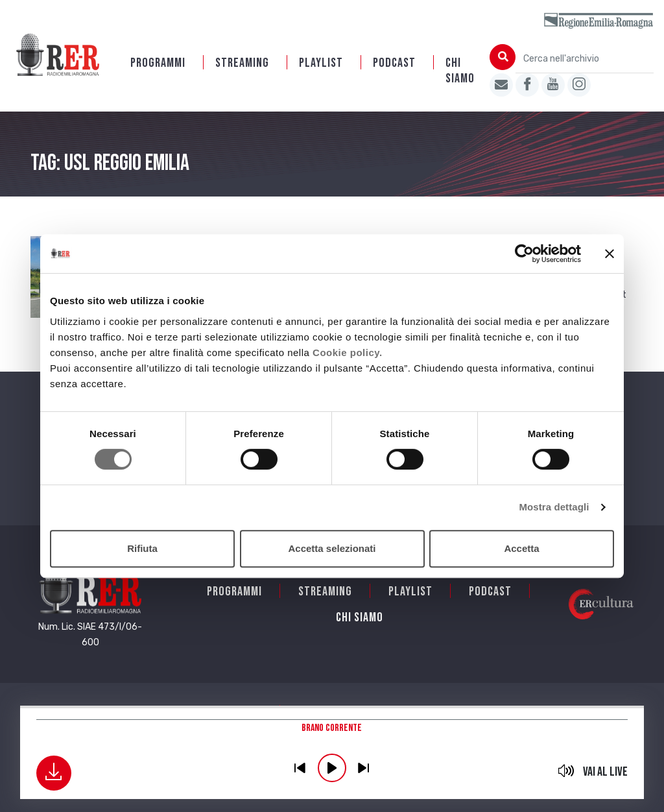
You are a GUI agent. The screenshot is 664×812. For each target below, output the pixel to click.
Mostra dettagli (554, 507)
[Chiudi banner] (610, 254)
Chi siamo (460, 71)
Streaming (242, 63)
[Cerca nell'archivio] (585, 59)
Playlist (321, 63)
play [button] (332, 768)
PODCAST (394, 63)
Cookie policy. (348, 352)
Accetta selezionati (332, 548)
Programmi (158, 63)
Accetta (521, 548)
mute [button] (566, 770)
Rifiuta (142, 548)
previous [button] (300, 768)
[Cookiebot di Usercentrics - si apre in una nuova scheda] (524, 254)
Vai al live (605, 772)
